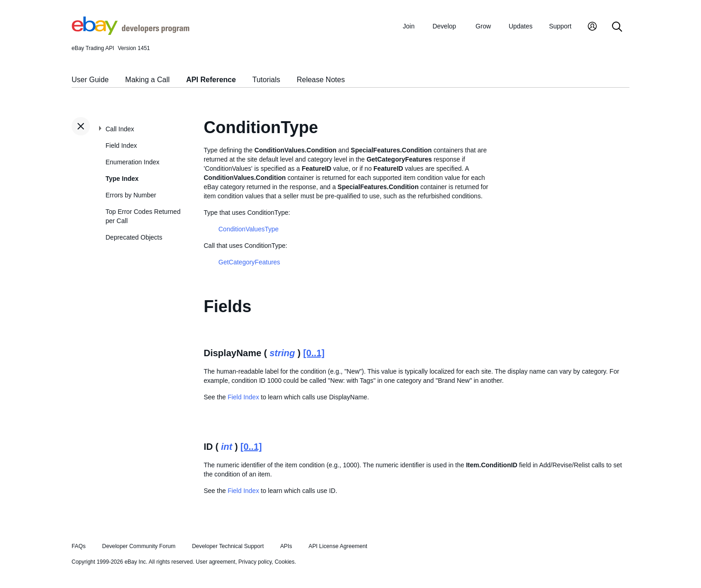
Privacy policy (255, 562)
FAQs (79, 546)
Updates (521, 26)
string (282, 353)
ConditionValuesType (248, 229)
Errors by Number (131, 195)
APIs (286, 546)
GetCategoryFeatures (249, 262)
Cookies (285, 562)
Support (560, 26)
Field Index (121, 146)
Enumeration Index (133, 162)
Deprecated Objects (134, 237)
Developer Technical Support (228, 546)
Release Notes (321, 80)
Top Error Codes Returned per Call (143, 216)
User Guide (90, 80)
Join (409, 26)
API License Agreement (338, 546)
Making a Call (147, 80)
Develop (444, 26)
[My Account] (592, 27)
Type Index (122, 179)
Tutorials (266, 80)
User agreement (216, 562)
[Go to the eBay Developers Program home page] (131, 33)
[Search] (617, 27)
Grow (483, 26)
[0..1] (314, 353)
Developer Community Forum (139, 546)
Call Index (120, 129)
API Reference (211, 80)
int (227, 447)
